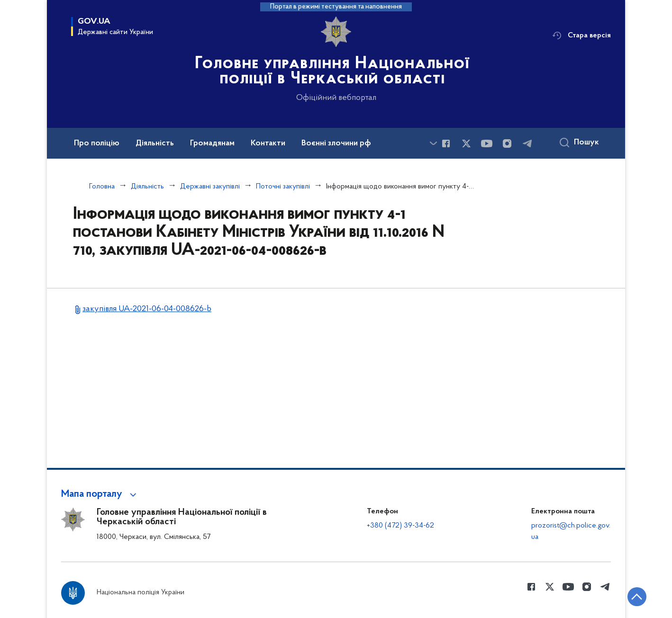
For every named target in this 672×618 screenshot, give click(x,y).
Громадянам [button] (212, 143)
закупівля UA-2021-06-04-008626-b (147, 309)
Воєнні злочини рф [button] (336, 143)
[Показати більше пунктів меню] (433, 143)
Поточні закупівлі (283, 187)
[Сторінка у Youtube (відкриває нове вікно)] (487, 143)
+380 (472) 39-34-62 (400, 526)
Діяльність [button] (155, 143)
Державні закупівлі (210, 187)
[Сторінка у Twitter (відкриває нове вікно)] (466, 143)
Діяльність (147, 187)
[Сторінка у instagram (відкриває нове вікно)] (507, 143)
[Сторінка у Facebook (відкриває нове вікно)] (446, 143)
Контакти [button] (268, 143)
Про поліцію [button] (97, 143)
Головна (102, 187)
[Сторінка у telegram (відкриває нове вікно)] (527, 143)
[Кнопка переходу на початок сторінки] (636, 597)
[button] (100, 494)
